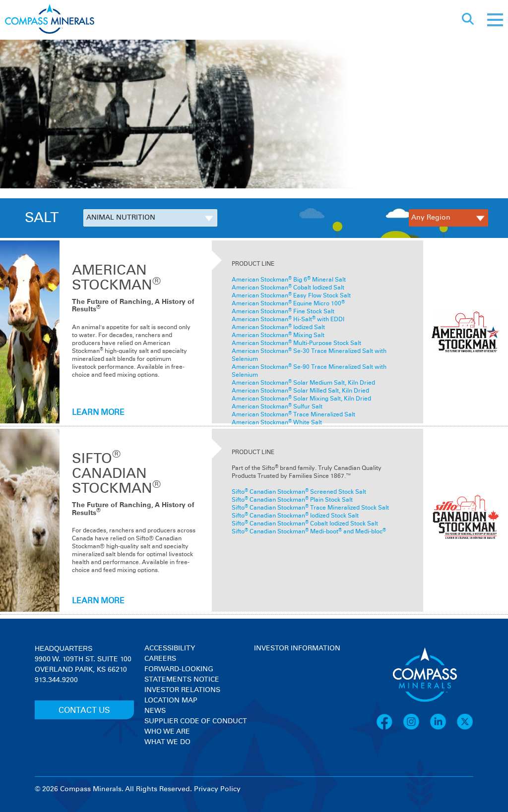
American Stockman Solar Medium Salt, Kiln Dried (303, 383)
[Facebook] (389, 728)
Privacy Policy (217, 789)
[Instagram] (416, 728)
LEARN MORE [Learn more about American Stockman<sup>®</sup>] (98, 412)
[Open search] (468, 20)
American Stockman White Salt (277, 423)
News (155, 711)
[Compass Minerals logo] (50, 20)
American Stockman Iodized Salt (278, 328)
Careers (160, 659)
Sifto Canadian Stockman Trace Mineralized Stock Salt (310, 508)
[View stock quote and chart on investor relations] (300, 691)
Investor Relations (182, 690)
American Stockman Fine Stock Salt (283, 312)
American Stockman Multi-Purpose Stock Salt (296, 344)
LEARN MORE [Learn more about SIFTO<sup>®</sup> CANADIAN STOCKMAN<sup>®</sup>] (98, 601)
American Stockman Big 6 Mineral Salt (289, 280)
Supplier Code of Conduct (196, 721)
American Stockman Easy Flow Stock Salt (291, 296)
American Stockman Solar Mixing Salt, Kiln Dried (301, 399)
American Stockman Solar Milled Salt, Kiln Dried (300, 391)
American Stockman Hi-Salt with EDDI (288, 320)
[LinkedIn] (443, 728)
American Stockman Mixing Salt (278, 336)
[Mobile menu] (495, 20)
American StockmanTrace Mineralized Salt (293, 415)
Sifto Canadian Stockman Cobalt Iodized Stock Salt (305, 524)
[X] (465, 728)
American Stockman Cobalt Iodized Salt (288, 288)
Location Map (171, 700)
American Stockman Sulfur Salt (277, 407)
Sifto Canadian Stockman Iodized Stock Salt (295, 516)
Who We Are (167, 732)
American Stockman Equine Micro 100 (288, 304)
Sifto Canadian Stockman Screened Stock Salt (299, 492)
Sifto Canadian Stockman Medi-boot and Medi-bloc (309, 532)
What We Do (167, 742)
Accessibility (170, 648)
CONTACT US (84, 710)
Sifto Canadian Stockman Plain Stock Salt (292, 500)
